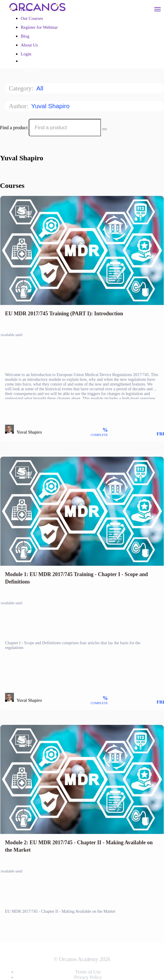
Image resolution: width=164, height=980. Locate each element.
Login (26, 54)
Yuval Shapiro (51, 106)
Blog (25, 36)
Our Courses (32, 18)
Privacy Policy (88, 977)
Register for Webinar (39, 27)
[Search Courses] (104, 129)
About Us (29, 45)
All (41, 88)
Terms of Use (88, 972)
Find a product (14, 128)
